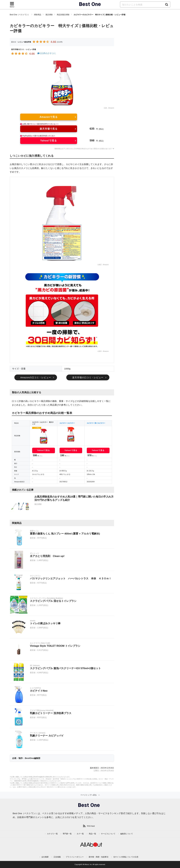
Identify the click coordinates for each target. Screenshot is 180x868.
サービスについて (108, 834)
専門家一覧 (67, 834)
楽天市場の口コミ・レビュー (88, 377)
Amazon (111, 108)
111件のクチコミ (46, 53)
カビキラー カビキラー (67, 423)
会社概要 (45, 857)
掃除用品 (38, 15)
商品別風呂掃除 (63, 15)
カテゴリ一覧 (52, 834)
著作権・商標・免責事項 (98, 857)
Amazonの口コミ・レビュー (36, 377)
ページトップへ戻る (89, 795)
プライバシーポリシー (75, 857)
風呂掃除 (49, 15)
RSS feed (91, 826)
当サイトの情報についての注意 (126, 857)
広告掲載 (57, 857)
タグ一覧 (80, 834)
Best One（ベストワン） (20, 15)
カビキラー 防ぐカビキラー (96, 423)
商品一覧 (92, 834)
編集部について (127, 834)
